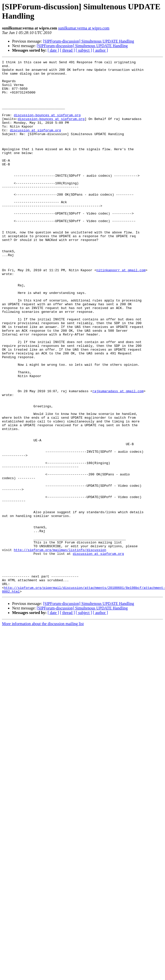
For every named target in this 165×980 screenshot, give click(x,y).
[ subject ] (84, 50)
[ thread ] (67, 50)
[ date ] (53, 50)
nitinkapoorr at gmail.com (121, 312)
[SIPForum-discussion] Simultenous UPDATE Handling (89, 41)
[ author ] (101, 50)
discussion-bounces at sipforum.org (47, 126)
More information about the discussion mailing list (43, 730)
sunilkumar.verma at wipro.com (84, 28)
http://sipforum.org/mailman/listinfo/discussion (60, 648)
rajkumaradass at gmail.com (118, 457)
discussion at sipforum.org (35, 144)
